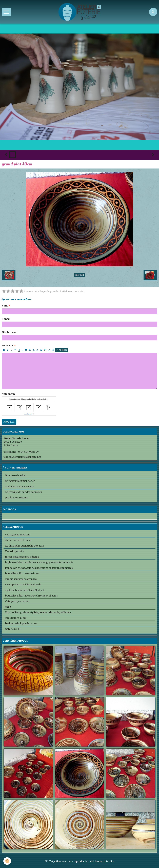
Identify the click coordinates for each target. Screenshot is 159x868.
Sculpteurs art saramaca (19, 486)
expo (8, 607)
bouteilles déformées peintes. (22, 573)
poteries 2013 (13, 629)
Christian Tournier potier (20, 481)
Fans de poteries (15, 551)
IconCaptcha (28, 414)
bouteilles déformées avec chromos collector (31, 596)
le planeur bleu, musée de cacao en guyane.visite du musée (39, 562)
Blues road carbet (15, 475)
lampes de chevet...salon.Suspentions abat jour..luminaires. (39, 568)
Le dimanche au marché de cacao (25, 546)
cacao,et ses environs (18, 535)
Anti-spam (8, 394)
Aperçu (62, 350)
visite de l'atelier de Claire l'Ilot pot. (25, 590)
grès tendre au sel (16, 618)
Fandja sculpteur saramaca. (21, 579)
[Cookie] (7, 861)
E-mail (6, 319)
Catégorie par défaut (17, 601)
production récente (17, 498)
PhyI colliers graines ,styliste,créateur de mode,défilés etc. (39, 612)
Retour (79, 275)
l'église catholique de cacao (21, 623)
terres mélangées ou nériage (22, 557)
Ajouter (9, 422)
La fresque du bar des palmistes (24, 492)
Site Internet (10, 332)
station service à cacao (18, 540)
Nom (5, 306)
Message (7, 346)
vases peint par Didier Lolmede (23, 585)
